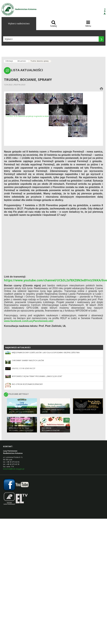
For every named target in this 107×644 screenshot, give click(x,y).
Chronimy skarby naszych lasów (28, 360)
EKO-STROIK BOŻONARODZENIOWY (27, 384)
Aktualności (22, 61)
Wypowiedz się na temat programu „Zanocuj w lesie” (37, 376)
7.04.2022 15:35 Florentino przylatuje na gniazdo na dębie (27, 111)
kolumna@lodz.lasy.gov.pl (14, 469)
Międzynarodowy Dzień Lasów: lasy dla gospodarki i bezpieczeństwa (46, 352)
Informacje (9, 61)
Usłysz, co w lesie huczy (24, 368)
